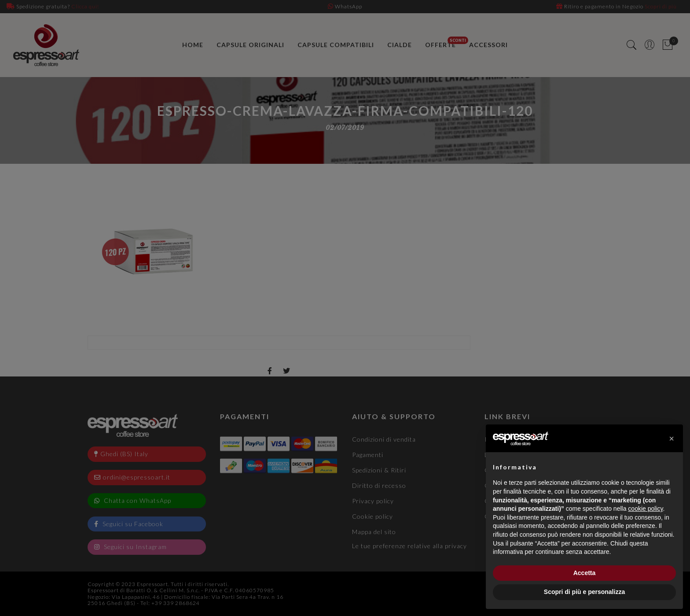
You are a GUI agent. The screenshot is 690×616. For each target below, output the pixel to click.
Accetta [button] (585, 573)
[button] (672, 439)
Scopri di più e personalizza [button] (584, 592)
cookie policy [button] (645, 509)
